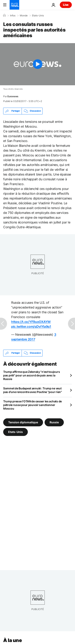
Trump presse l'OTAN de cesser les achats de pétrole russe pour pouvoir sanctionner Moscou (32, 405)
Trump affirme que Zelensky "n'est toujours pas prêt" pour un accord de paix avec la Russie (31, 375)
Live (66, 5)
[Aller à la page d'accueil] (14, 5)
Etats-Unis (38, 16)
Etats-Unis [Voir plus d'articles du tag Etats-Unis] (15, 432)
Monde (24, 16)
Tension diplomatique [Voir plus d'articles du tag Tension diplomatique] (23, 422)
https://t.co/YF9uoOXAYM (31, 322)
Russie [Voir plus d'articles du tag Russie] (54, 422)
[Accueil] (4, 15)
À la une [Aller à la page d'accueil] (12, 640)
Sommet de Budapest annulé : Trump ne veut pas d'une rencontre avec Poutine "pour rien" (33, 390)
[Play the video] (37, 64)
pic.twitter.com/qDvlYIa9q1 (31, 326)
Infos (13, 16)
